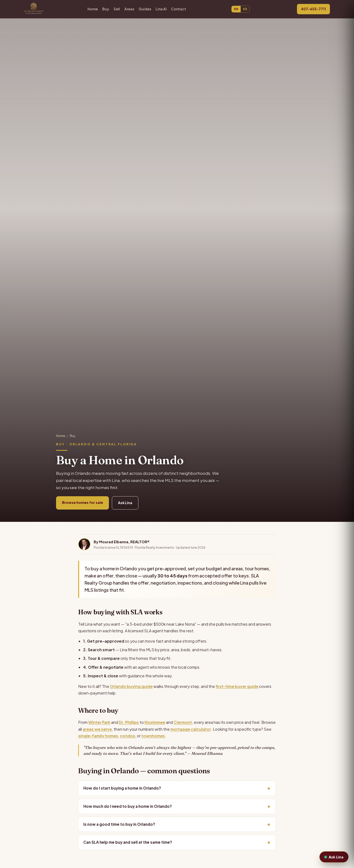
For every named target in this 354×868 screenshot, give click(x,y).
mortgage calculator (191, 729)
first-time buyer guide (237, 686)
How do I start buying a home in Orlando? (122, 789)
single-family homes (98, 736)
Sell (117, 9)
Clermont (183, 722)
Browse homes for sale (82, 502)
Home (93, 9)
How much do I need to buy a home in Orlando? (128, 807)
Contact (179, 9)
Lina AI (161, 9)
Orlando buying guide (131, 686)
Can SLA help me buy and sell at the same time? (128, 843)
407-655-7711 (313, 9)
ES (245, 9)
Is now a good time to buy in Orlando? (119, 825)
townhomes (153, 736)
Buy (106, 9)
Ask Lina (125, 503)
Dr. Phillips (129, 722)
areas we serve (97, 729)
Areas (129, 9)
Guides (145, 9)
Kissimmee (155, 722)
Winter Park (99, 722)
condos (128, 736)
